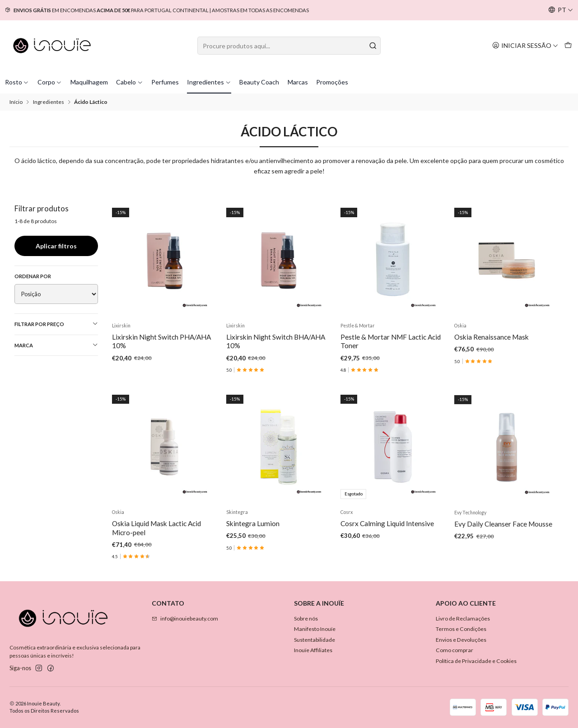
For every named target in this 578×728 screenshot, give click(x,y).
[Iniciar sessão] (525, 45)
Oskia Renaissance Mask (492, 337)
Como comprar (454, 650)
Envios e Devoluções (461, 640)
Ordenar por (33, 276)
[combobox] (289, 46)
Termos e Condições (461, 629)
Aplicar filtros (56, 246)
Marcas (298, 82)
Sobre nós (306, 618)
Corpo (50, 82)
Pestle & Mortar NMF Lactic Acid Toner (391, 341)
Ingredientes (209, 82)
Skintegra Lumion (253, 568)
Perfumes (165, 82)
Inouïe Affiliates (313, 650)
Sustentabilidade (315, 640)
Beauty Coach (259, 82)
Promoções (332, 82)
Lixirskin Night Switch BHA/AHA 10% (276, 341)
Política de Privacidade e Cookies (476, 661)
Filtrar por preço (56, 324)
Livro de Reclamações (463, 618)
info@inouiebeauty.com (185, 618)
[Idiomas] (561, 10)
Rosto (17, 82)
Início (16, 102)
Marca (56, 345)
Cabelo (130, 82)
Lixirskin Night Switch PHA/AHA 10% (161, 341)
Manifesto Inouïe (315, 629)
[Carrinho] (568, 45)
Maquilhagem (89, 82)
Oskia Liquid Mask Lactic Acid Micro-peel (156, 563)
